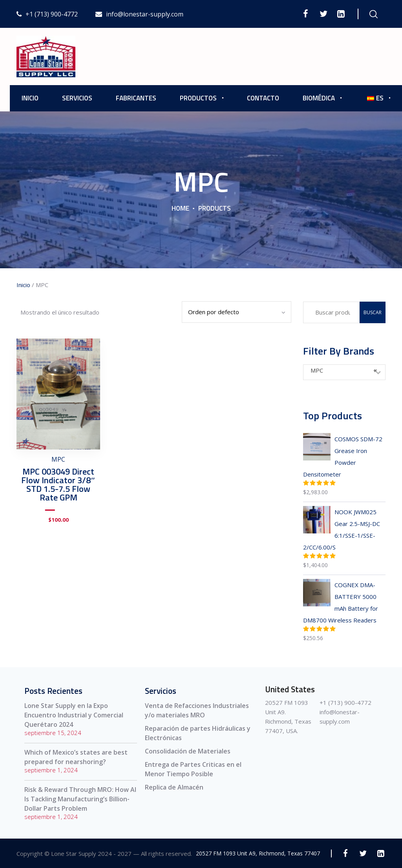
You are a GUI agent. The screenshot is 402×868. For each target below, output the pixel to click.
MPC (58, 459)
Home (180, 208)
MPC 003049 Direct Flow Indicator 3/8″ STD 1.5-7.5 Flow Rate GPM (58, 484)
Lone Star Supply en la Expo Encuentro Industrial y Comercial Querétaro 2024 (74, 715)
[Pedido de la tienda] (237, 312)
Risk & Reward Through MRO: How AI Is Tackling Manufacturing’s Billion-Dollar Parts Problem (80, 799)
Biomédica (319, 98)
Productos (198, 98)
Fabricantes (136, 98)
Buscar (373, 312)
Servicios (77, 98)
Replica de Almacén (174, 787)
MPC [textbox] (344, 370)
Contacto (263, 98)
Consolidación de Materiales (188, 751)
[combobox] (344, 372)
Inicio (30, 98)
